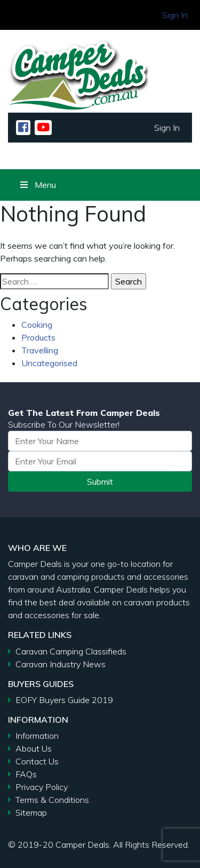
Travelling (40, 350)
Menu (37, 185)
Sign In (175, 15)
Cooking (37, 325)
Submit (100, 482)
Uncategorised (49, 363)
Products (38, 337)
